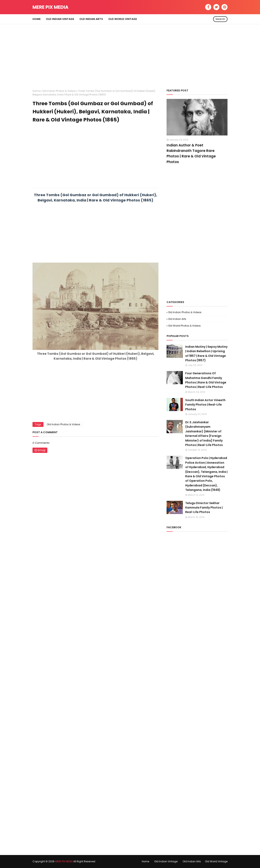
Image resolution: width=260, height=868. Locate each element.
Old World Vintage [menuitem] (123, 19)
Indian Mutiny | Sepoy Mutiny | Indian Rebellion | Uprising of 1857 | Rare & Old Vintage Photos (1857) (206, 353)
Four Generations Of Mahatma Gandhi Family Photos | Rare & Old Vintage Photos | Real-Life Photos (206, 380)
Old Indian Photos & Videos (59, 91)
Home (36, 91)
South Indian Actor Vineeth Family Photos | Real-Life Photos (205, 405)
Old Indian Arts (177, 319)
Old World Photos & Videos (184, 326)
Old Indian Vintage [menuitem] (60, 19)
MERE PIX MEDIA (50, 7)
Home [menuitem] (37, 19)
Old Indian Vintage (166, 861)
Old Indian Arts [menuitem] (91, 19)
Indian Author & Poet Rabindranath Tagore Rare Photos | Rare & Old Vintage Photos (191, 154)
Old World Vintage (216, 861)
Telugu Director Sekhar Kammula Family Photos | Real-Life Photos (204, 508)
